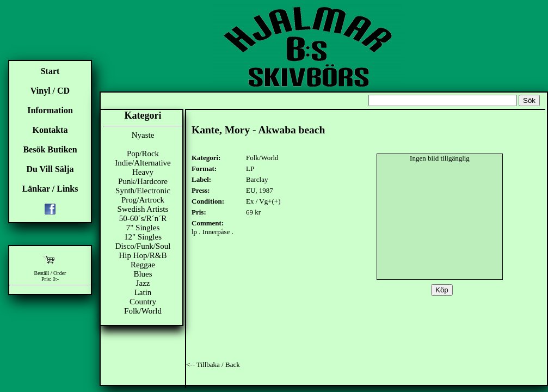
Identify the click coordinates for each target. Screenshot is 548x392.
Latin (143, 292)
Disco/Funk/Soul (143, 246)
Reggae (143, 265)
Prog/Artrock (143, 200)
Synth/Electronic (143, 191)
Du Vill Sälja (50, 169)
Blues (143, 274)
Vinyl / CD (50, 91)
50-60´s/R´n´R (143, 218)
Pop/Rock (143, 154)
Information (50, 110)
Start (50, 71)
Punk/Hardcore (143, 181)
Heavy (143, 172)
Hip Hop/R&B (143, 255)
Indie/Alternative (143, 163)
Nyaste (143, 135)
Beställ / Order (50, 273)
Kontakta (50, 130)
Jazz (143, 283)
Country (143, 302)
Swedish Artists (143, 209)
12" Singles (143, 237)
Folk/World (143, 311)
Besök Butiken (50, 149)
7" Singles (143, 228)
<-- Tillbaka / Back (213, 365)
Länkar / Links (50, 189)
